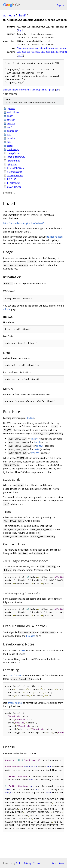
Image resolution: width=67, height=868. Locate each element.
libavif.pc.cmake (15, 175)
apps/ (10, 116)
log (20, 30)
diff (20, 55)
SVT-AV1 (35, 453)
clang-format (14, 675)
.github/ (11, 108)
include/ (11, 138)
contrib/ (11, 123)
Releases (31, 636)
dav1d (37, 442)
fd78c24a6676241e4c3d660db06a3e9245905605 (42, 48)
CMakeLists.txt (15, 172)
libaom (35, 439)
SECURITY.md (14, 187)
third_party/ (13, 149)
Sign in (61, 5)
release (7, 309)
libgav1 (40, 446)
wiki (23, 650)
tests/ (10, 146)
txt (54, 863)
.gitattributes (14, 161)
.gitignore (12, 164)
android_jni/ (13, 112)
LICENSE (12, 179)
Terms (37, 863)
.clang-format (14, 153)
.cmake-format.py (16, 157)
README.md (14, 183)
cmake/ (11, 120)
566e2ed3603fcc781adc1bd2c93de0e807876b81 (42, 52)
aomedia (9, 15)
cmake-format (15, 703)
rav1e (37, 449)
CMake (31, 418)
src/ (9, 142)
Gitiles (19, 863)
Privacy (28, 863)
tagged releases (55, 237)
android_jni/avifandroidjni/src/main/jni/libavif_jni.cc (29, 90)
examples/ (12, 131)
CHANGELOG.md (16, 168)
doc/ (9, 127)
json (61, 863)
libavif (22, 15)
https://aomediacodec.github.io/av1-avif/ (24, 223)
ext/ (9, 135)
